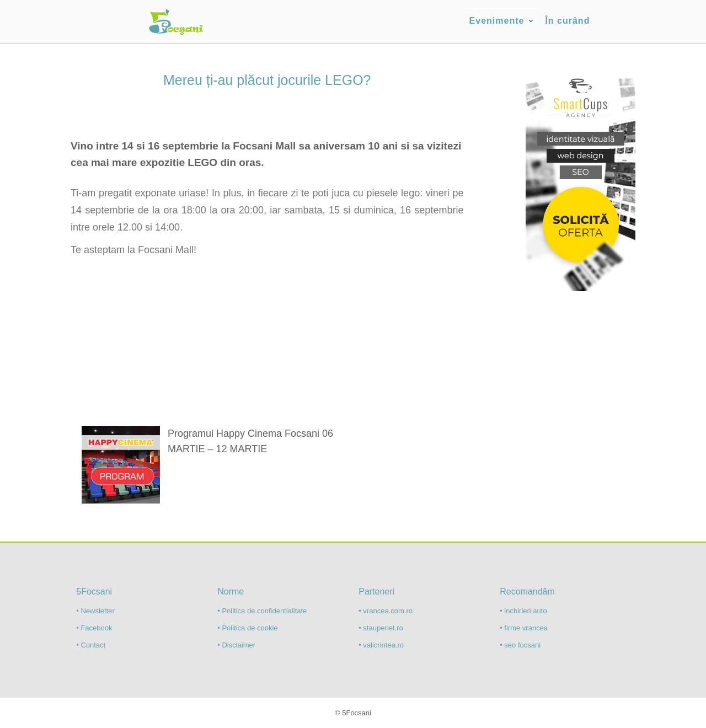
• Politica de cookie (247, 628)
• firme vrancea (524, 628)
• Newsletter (95, 611)
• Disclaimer (236, 645)
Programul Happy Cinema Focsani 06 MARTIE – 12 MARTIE (250, 441)
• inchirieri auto (523, 611)
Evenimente (497, 21)
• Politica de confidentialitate (262, 611)
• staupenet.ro (381, 628)
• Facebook (94, 628)
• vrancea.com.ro (386, 611)
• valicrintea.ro (381, 645)
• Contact (91, 645)
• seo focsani (520, 645)
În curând (567, 21)
